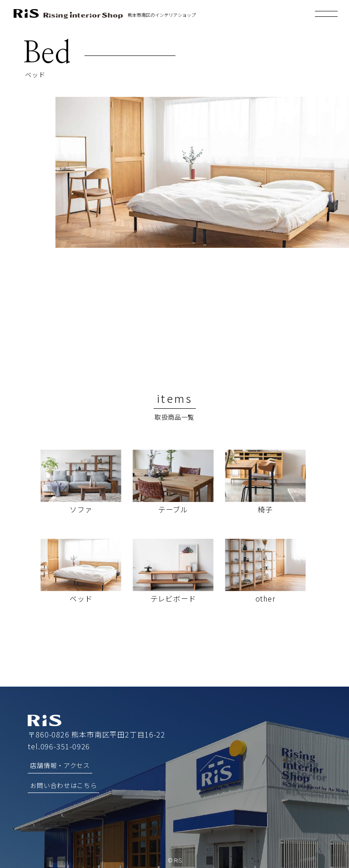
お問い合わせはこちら (63, 784)
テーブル (173, 509)
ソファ (81, 509)
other (265, 598)
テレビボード (173, 598)
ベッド (81, 598)
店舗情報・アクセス (60, 765)
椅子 (265, 509)
